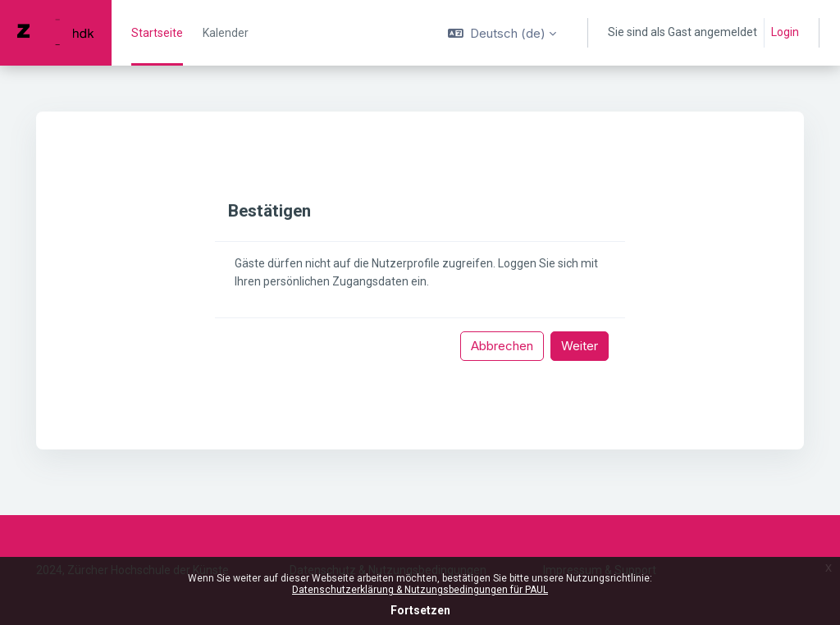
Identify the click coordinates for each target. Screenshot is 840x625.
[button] (502, 33)
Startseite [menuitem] (157, 33)
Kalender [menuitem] (226, 33)
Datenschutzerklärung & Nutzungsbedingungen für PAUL (420, 590)
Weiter (580, 346)
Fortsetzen (420, 610)
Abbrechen (502, 346)
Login (785, 32)
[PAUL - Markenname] (56, 33)
